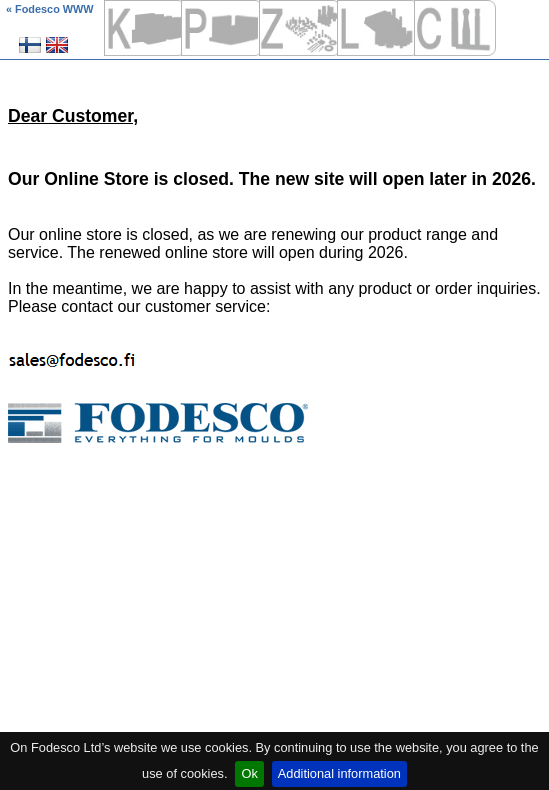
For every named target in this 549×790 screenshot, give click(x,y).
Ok (249, 773)
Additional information (339, 773)
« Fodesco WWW (50, 9)
